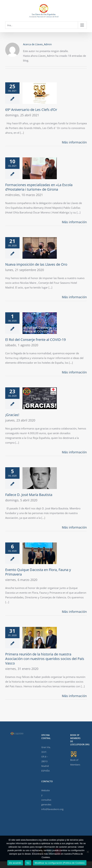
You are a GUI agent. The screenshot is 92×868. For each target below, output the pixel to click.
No (28, 863)
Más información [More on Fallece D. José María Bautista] (74, 527)
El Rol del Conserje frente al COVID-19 (35, 340)
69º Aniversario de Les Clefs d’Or (31, 110)
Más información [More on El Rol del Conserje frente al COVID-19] (74, 372)
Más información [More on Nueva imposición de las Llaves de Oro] (74, 297)
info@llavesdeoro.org (52, 809)
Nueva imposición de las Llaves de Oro (36, 264)
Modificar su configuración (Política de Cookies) (60, 863)
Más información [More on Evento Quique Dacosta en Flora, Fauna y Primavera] (74, 612)
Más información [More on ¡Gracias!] (74, 452)
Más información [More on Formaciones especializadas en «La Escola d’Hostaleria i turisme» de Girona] (74, 222)
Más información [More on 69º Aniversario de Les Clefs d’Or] (74, 142)
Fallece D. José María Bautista (29, 495)
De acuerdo (15, 863)
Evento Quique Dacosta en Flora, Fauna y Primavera (38, 572)
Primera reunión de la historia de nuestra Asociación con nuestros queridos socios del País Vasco (45, 659)
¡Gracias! (12, 415)
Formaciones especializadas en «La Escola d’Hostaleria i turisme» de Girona (39, 187)
